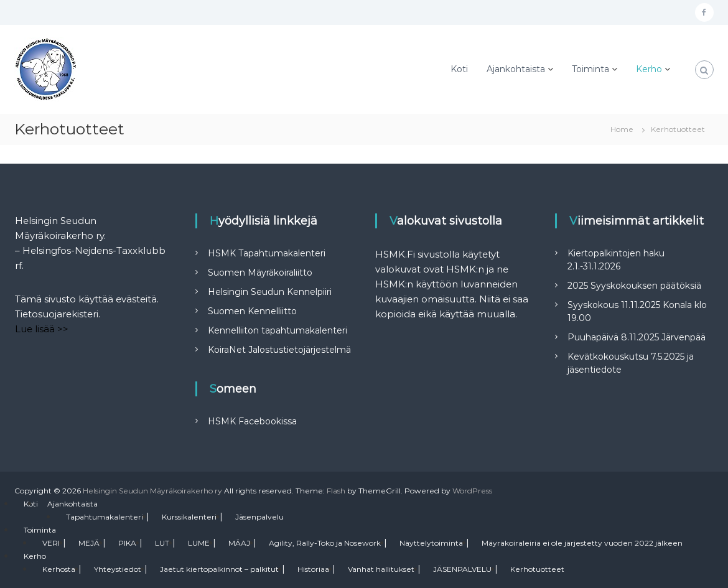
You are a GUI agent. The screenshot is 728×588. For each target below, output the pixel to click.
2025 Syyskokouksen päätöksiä (634, 286)
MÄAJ (239, 543)
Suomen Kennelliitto (252, 311)
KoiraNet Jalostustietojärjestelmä (279, 350)
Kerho (649, 69)
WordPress (472, 491)
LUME (199, 543)
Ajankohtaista (516, 69)
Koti (459, 69)
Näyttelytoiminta (431, 543)
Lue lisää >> (42, 329)
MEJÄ (89, 543)
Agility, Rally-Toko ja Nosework (325, 543)
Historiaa (313, 569)
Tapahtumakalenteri (105, 517)
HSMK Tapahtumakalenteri (267, 253)
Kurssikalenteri (189, 517)
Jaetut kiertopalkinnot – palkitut (219, 569)
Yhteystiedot (118, 569)
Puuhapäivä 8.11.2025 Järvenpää (637, 337)
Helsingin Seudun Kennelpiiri (270, 292)
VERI (51, 543)
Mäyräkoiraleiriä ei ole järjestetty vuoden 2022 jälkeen (582, 543)
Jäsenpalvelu (259, 517)
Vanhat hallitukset (381, 569)
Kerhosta (59, 569)
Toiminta (590, 69)
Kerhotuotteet (537, 569)
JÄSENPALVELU (462, 569)
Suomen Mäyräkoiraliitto (260, 273)
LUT (162, 543)
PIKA (127, 543)
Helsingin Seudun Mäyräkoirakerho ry (152, 491)
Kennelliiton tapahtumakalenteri (278, 330)
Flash (336, 491)
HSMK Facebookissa (252, 421)
